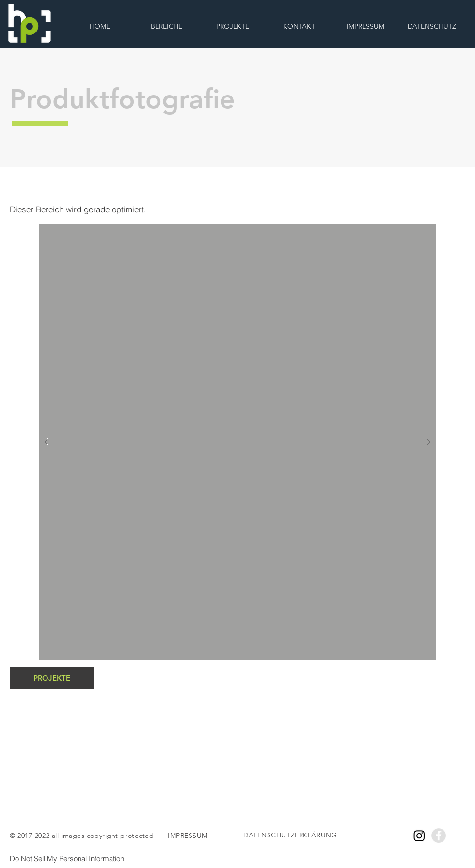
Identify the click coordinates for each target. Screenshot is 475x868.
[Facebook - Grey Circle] (439, 836)
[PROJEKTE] (52, 678)
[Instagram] (419, 836)
